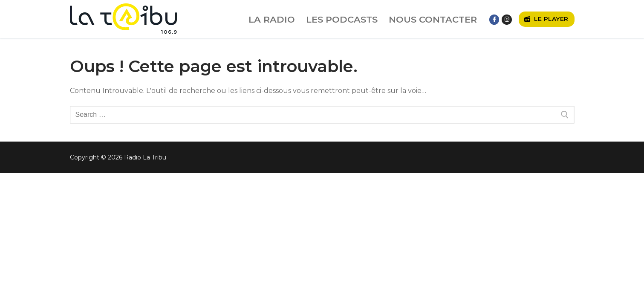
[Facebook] (494, 19)
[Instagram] (507, 19)
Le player (546, 19)
